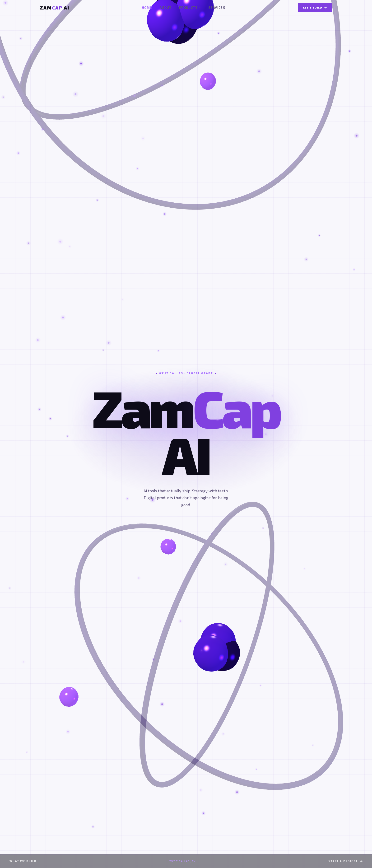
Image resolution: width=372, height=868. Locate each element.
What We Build (23, 861)
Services (217, 8)
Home (147, 8)
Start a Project (345, 861)
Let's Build (315, 7)
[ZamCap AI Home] (55, 8)
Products (190, 8)
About (166, 8)
